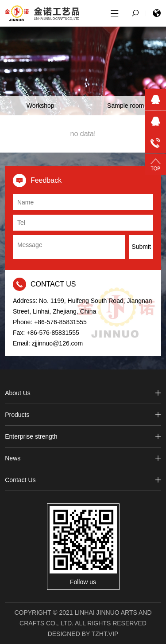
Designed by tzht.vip (83, 634)
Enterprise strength (83, 436)
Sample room (125, 106)
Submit (141, 247)
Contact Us (83, 480)
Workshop (41, 106)
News (83, 458)
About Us (83, 393)
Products (83, 415)
